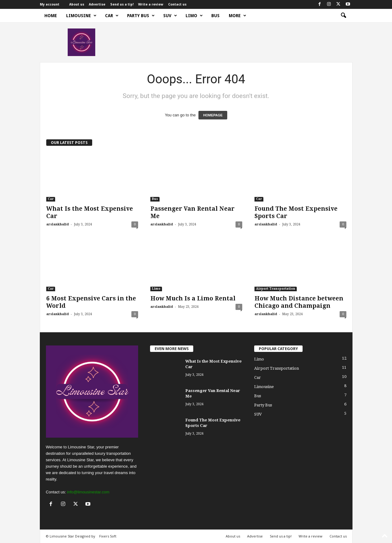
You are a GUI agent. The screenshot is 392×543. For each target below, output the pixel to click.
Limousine (81, 16)
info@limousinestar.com (88, 492)
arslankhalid (58, 224)
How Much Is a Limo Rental (193, 298)
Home (51, 16)
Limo (194, 16)
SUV (170, 16)
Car (112, 16)
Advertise (97, 4)
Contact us (177, 4)
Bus (215, 16)
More (237, 16)
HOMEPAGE (213, 115)
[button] (343, 16)
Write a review (151, 4)
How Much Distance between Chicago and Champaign (299, 302)
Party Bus (141, 16)
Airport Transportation (276, 289)
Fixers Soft (108, 536)
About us (77, 4)
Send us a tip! (122, 4)
